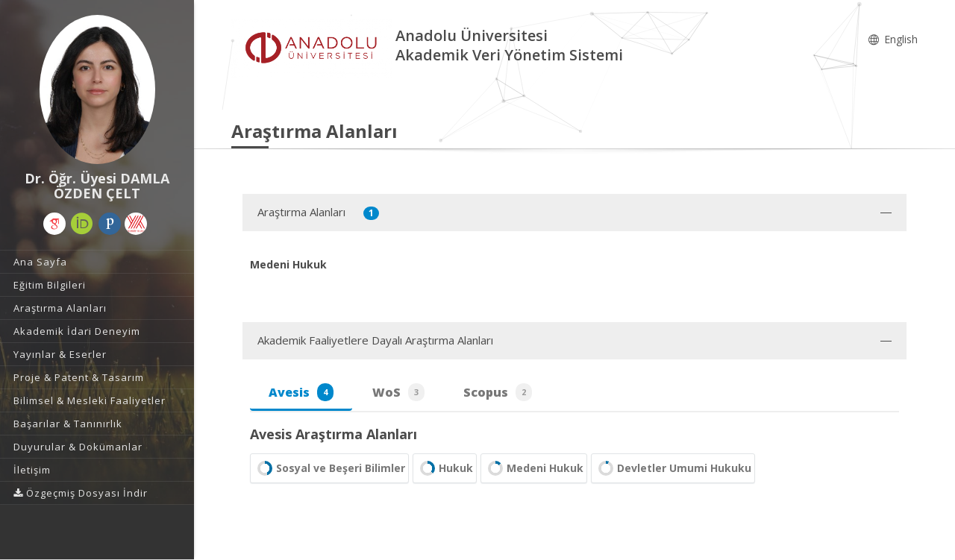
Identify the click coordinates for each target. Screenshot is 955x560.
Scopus (498, 392)
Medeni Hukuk (534, 468)
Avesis (301, 392)
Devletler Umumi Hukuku (673, 468)
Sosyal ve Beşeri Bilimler (329, 468)
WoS (398, 392)
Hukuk (445, 468)
